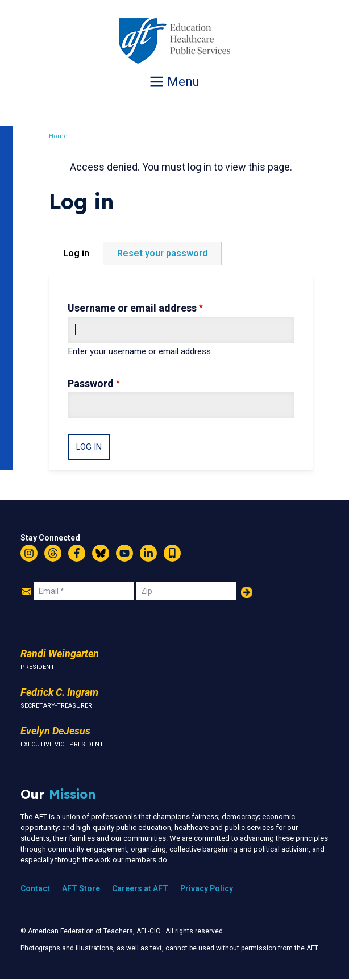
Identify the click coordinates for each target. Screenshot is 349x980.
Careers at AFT (140, 888)
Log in (77, 253)
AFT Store (81, 888)
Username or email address (133, 308)
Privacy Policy (207, 888)
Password (92, 383)
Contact (35, 888)
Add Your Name (247, 592)
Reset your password (163, 253)
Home (59, 136)
